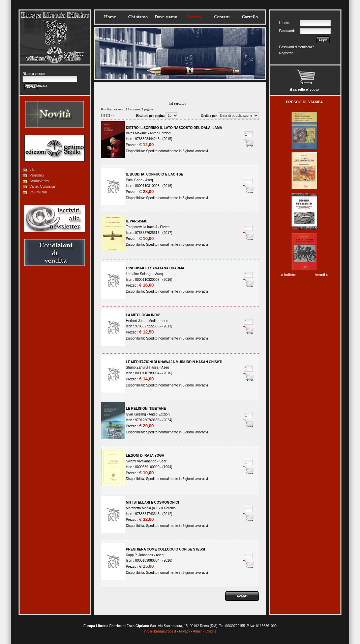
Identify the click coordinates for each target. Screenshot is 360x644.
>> (112, 115)
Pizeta (165, 227)
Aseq (149, 180)
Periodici (37, 175)
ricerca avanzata (35, 86)
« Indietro (289, 275)
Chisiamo (138, 17)
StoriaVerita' (39, 181)
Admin (198, 631)
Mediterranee (158, 321)
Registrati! (287, 53)
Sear (163, 461)
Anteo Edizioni (160, 133)
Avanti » (321, 275)
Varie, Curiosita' (42, 186)
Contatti (222, 17)
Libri (33, 169)
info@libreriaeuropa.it (160, 631)
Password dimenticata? (296, 47)
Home (110, 17)
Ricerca (194, 17)
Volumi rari (38, 192)
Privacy (185, 631)
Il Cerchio (168, 508)
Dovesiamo (166, 17)
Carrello (250, 17)
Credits (211, 631)
